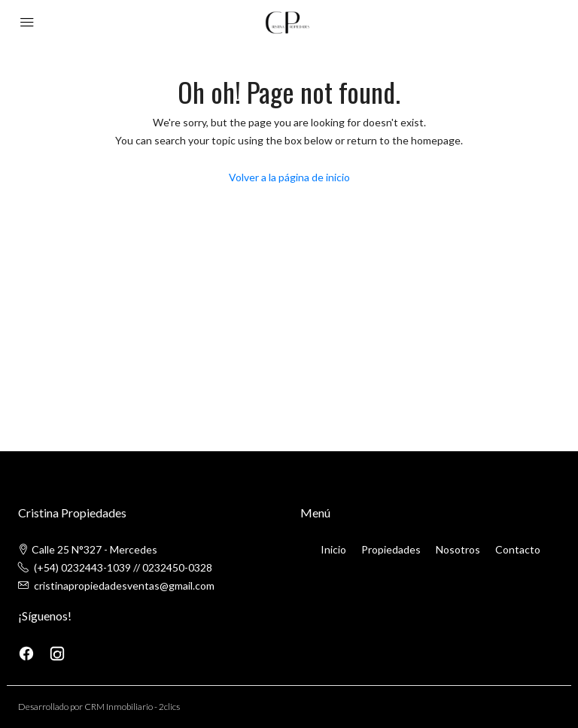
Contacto (518, 549)
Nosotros (458, 549)
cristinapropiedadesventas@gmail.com (124, 585)
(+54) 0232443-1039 (82, 567)
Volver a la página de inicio (289, 177)
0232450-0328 (177, 567)
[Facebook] (27, 652)
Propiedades (391, 549)
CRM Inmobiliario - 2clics (132, 707)
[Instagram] (57, 652)
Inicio (333, 549)
